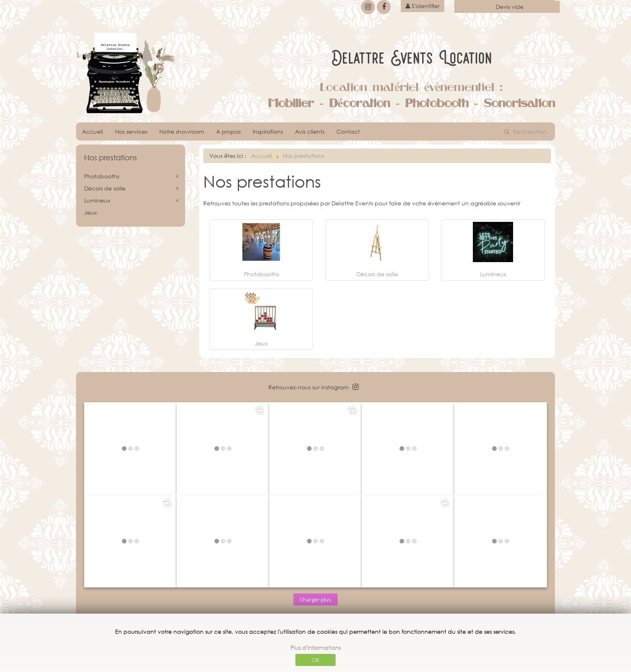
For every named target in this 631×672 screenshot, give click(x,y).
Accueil (93, 131)
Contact (348, 131)
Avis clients (310, 131)
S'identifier (423, 6)
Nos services (131, 131)
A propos (228, 131)
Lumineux (493, 274)
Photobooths (261, 274)
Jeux (261, 343)
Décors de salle (377, 274)
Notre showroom (182, 131)
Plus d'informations (316, 648)
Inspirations (268, 131)
